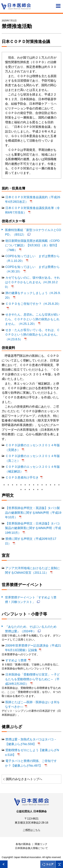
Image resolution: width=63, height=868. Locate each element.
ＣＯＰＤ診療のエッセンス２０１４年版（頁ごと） (32, 458)
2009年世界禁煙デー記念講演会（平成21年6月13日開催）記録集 (33, 648)
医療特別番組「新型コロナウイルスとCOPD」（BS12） (33, 232)
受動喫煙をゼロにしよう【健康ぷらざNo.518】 (32, 752)
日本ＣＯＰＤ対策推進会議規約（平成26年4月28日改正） (33, 199)
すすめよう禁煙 (16, 660)
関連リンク (41, 844)
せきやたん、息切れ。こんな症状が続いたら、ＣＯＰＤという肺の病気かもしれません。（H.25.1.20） (32, 319)
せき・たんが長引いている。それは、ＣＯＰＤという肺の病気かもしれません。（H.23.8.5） (32, 335)
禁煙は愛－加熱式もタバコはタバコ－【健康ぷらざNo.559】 (31, 742)
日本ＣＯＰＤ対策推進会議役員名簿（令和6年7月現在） (32, 210)
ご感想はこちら (32, 830)
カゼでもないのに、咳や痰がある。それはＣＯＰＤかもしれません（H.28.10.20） (32, 282)
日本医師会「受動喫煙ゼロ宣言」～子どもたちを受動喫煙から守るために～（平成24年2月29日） (32, 679)
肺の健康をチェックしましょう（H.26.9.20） (33, 295)
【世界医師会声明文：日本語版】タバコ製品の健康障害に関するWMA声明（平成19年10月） (33, 528)
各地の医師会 (23, 844)
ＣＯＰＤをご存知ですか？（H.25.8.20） (33, 304)
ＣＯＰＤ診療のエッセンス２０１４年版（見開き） (32, 447)
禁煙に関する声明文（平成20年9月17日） (31, 541)
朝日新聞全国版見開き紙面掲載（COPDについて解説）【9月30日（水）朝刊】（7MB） (32, 245)
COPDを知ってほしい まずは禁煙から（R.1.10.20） (32, 258)
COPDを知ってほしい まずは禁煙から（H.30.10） (32, 269)
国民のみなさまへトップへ (24, 779)
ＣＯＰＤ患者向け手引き (22, 477)
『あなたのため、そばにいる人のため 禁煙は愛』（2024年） (32, 629)
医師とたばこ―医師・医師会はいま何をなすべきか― (32, 704)
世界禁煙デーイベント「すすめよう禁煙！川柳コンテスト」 (31, 600)
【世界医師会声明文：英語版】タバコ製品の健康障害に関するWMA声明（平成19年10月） (33, 513)
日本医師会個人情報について (32, 848)
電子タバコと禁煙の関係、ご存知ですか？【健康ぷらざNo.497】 (31, 763)
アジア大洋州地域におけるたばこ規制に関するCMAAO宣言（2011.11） (32, 570)
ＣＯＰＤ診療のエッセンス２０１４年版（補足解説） (32, 469)
